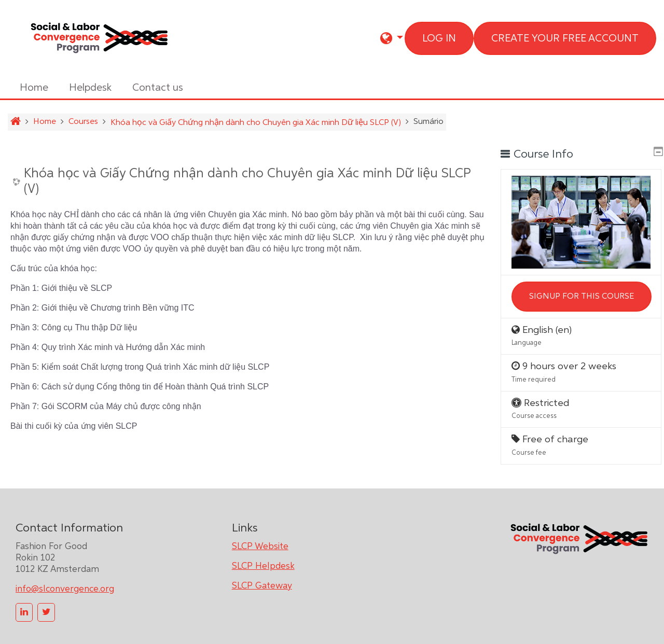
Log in (439, 38)
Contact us (158, 88)
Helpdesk (90, 88)
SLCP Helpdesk (263, 564)
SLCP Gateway (262, 583)
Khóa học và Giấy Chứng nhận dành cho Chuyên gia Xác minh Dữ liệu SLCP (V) (247, 182)
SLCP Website (260, 544)
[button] (392, 38)
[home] (99, 38)
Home (34, 88)
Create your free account (565, 38)
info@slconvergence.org (65, 586)
